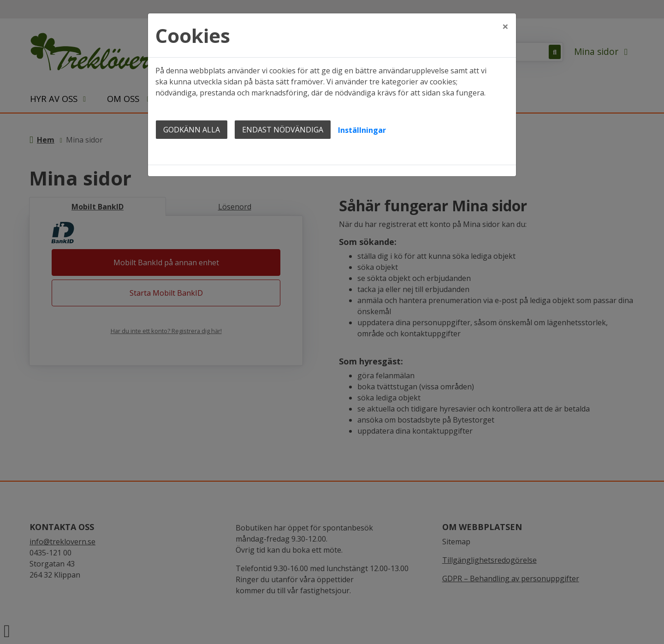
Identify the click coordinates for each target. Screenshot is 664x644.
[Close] (505, 22)
